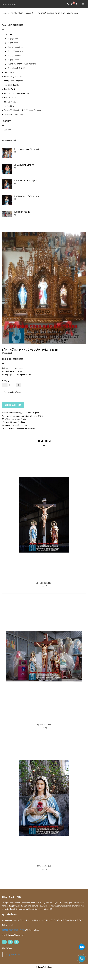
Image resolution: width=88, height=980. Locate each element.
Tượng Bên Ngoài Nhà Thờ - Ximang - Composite (23, 110)
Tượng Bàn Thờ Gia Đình (17, 68)
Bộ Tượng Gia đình (44, 735)
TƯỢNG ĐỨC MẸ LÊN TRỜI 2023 (26, 196)
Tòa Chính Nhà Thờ (12, 85)
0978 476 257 (20, 940)
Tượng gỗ (8, 34)
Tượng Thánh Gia (15, 60)
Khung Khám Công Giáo (14, 81)
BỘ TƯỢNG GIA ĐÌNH (44, 593)
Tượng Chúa (13, 39)
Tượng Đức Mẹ (14, 43)
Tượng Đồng (9, 106)
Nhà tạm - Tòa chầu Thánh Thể (16, 93)
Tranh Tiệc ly (9, 72)
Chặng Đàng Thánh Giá (13, 77)
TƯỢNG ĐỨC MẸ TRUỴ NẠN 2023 (27, 181)
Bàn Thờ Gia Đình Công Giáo (22, 13)
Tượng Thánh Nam (15, 51)
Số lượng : (6, 391)
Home (4, 13)
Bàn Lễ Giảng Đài (11, 98)
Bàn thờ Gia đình (11, 89)
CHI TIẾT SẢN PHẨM (13, 415)
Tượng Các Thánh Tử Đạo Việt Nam (22, 64)
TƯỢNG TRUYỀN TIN (22, 212)
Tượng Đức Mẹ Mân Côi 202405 (26, 149)
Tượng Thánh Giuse (16, 47)
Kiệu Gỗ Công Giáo (11, 102)
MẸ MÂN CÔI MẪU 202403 (24, 165)
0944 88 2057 (7, 940)
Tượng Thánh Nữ (15, 55)
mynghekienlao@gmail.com (13, 945)
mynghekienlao (12, 965)
